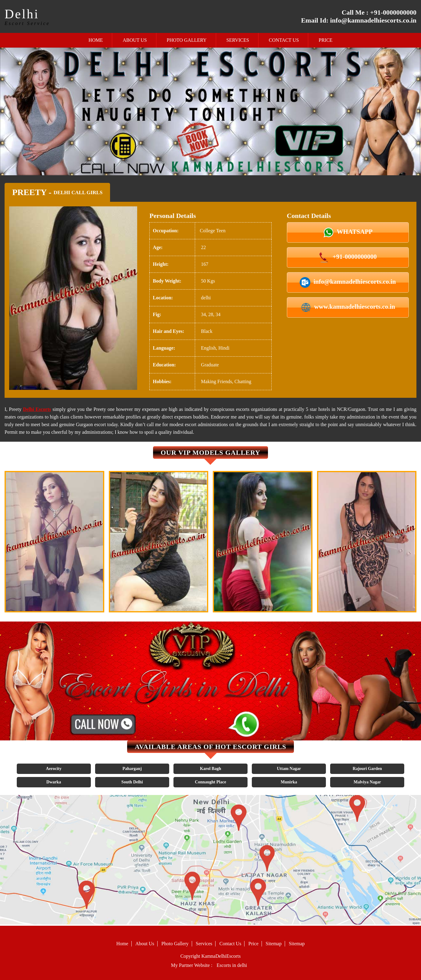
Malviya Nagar (367, 782)
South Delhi (132, 782)
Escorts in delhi (232, 965)
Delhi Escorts (37, 409)
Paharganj (132, 769)
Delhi (22, 14)
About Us (135, 40)
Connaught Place (210, 782)
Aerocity (54, 769)
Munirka (289, 782)
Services (238, 40)
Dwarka (54, 782)
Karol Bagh (210, 769)
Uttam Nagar (289, 769)
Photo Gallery (187, 40)
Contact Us (284, 40)
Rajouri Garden (367, 769)
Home (96, 40)
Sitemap (273, 944)
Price (325, 40)
